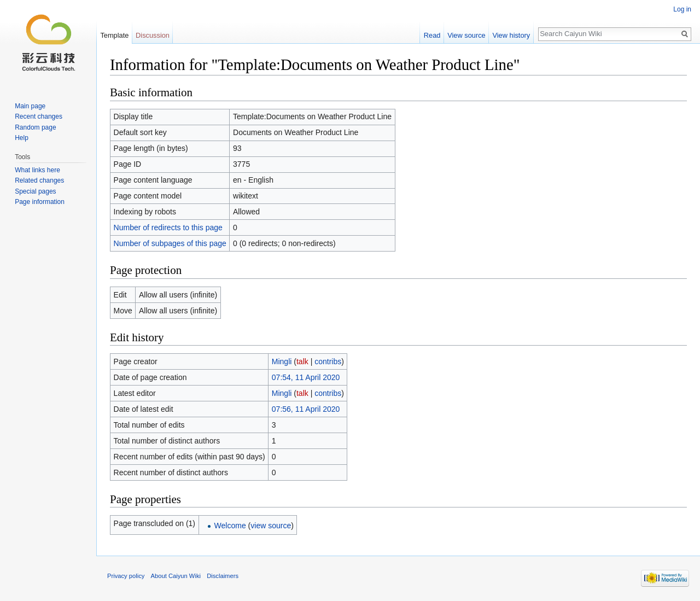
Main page (30, 106)
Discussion (153, 35)
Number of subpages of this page (170, 243)
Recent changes (39, 116)
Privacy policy (126, 576)
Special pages (35, 191)
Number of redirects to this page (168, 227)
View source (466, 35)
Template (114, 35)
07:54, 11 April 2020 (306, 377)
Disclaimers (223, 576)
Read (432, 35)
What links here (37, 170)
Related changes (39, 180)
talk (302, 361)
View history (511, 35)
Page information (40, 202)
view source (271, 526)
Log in (682, 9)
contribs (328, 361)
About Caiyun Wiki (176, 576)
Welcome (230, 526)
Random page (35, 127)
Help (22, 138)
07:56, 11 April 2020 (306, 409)
